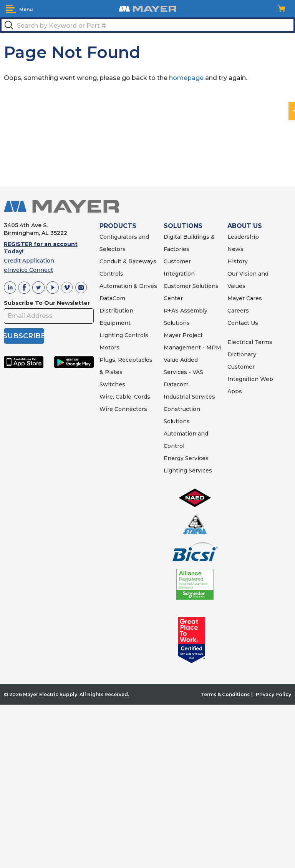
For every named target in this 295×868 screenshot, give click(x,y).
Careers (238, 311)
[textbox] (147, 25)
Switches (112, 384)
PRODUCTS (118, 226)
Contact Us (243, 323)
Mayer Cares (245, 298)
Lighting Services (188, 471)
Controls (136, 335)
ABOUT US (245, 226)
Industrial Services (189, 397)
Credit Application (29, 261)
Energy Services (186, 458)
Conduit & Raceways (128, 261)
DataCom (112, 298)
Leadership (243, 237)
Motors (109, 348)
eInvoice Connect (28, 270)
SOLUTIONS (183, 226)
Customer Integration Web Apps (250, 379)
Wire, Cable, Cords (125, 397)
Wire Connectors (123, 409)
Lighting (111, 335)
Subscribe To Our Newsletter (47, 303)
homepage (186, 78)
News (235, 249)
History (238, 261)
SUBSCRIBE (24, 336)
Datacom (176, 384)
